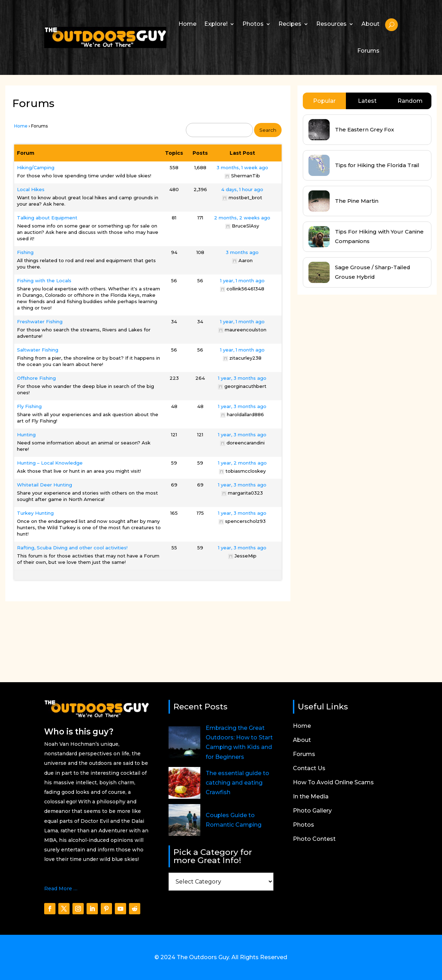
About (370, 24)
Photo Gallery (312, 811)
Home (187, 24)
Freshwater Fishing (40, 321)
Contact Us (309, 769)
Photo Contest (314, 839)
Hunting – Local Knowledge (50, 463)
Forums (368, 51)
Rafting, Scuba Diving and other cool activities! (72, 548)
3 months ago (242, 252)
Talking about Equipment (47, 218)
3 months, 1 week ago (242, 167)
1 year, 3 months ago (242, 378)
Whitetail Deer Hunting (45, 485)
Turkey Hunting (35, 513)
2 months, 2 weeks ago (242, 218)
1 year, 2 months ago (242, 463)
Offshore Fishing (36, 378)
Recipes (290, 24)
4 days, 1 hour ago (242, 189)
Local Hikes (31, 189)
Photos (253, 24)
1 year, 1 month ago (242, 281)
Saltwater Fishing (38, 350)
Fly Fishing (29, 406)
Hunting (26, 435)
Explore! (216, 24)
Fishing (25, 252)
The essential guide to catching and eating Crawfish (237, 783)
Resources (331, 24)
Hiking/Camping (36, 167)
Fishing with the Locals (44, 281)
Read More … (61, 889)
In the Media (311, 797)
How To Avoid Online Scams (333, 783)
